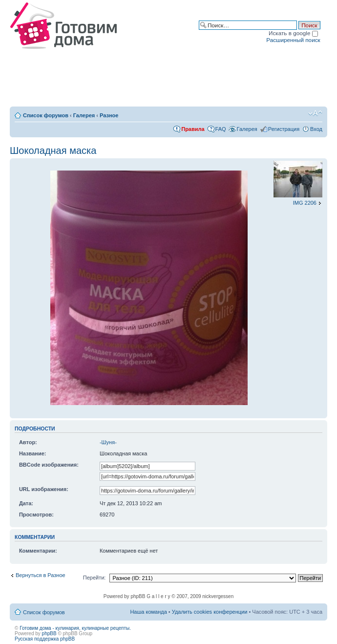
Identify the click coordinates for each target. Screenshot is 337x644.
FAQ (221, 129)
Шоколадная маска (53, 150)
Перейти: (95, 578)
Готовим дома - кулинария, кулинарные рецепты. (75, 628)
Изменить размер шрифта (315, 113)
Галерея (84, 115)
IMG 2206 (305, 203)
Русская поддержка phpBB (45, 639)
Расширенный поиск (293, 40)
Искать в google (293, 33)
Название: (33, 453)
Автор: (28, 442)
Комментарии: (38, 551)
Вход (316, 129)
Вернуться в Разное (41, 575)
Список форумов (46, 115)
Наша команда (148, 612)
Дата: (26, 503)
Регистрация (284, 129)
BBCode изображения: (49, 465)
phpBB (49, 633)
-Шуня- (108, 442)
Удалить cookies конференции (210, 612)
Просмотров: (36, 515)
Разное (109, 115)
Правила (193, 129)
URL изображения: (44, 489)
